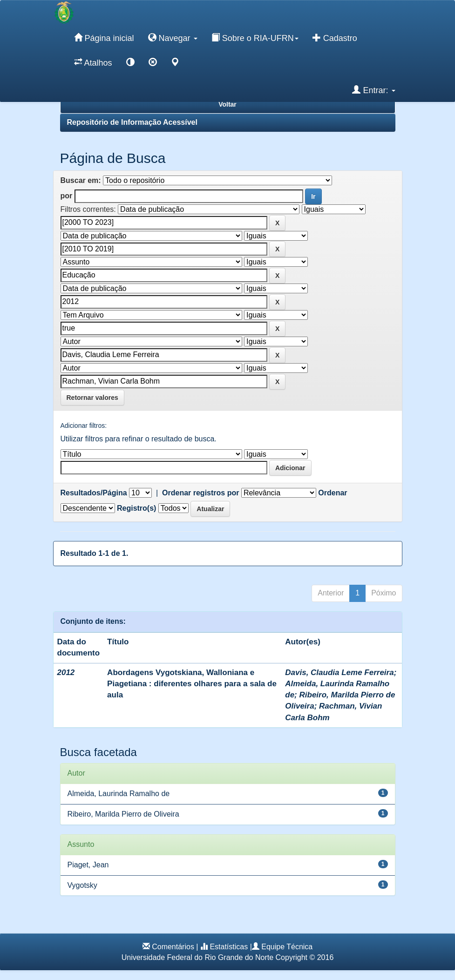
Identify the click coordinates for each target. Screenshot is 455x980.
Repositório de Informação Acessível (132, 122)
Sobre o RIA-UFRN (255, 38)
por (67, 196)
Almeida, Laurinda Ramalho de (119, 794)
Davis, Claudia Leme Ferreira (339, 672)
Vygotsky (82, 885)
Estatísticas (229, 947)
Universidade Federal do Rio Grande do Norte (197, 957)
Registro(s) (136, 508)
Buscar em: (81, 180)
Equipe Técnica (287, 947)
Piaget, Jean (88, 865)
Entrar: (374, 90)
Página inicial (104, 38)
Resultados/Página (94, 493)
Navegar (173, 38)
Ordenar (333, 493)
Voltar (227, 104)
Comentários (173, 947)
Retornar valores (92, 398)
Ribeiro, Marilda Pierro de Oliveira (123, 814)
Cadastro (335, 38)
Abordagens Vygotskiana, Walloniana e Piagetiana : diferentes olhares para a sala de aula (192, 684)
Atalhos (93, 62)
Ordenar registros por (200, 493)
